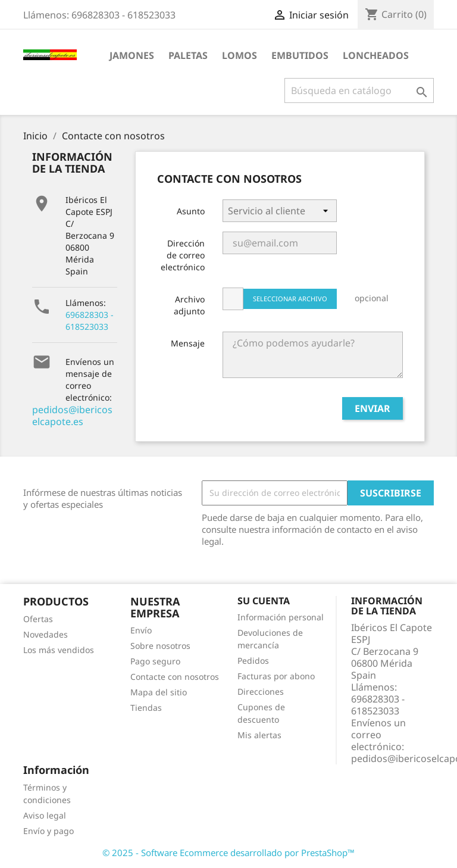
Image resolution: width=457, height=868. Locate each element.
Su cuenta (264, 601)
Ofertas (38, 619)
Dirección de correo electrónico (183, 255)
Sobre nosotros (160, 646)
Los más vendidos (59, 650)
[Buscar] (359, 90)
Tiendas (146, 708)
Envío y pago (48, 831)
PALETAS (188, 55)
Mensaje (188, 343)
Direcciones (261, 691)
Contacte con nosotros (175, 677)
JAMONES (132, 55)
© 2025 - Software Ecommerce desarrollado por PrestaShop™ (228, 853)
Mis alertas (259, 735)
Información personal (281, 617)
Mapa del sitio (159, 692)
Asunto (191, 211)
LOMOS (240, 55)
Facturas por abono (276, 676)
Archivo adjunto (189, 305)
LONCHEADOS (376, 55)
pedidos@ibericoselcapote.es (72, 416)
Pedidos (253, 661)
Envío (141, 630)
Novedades (46, 634)
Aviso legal (45, 815)
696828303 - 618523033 (90, 321)
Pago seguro (155, 661)
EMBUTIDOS (300, 55)
